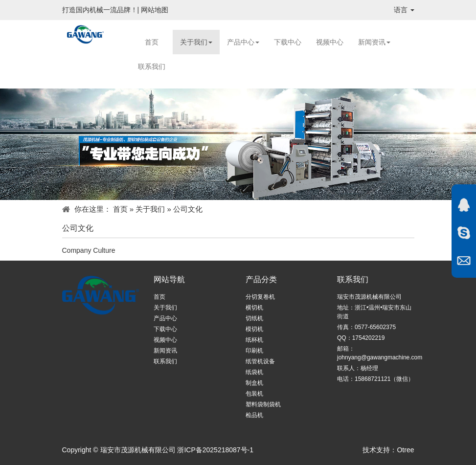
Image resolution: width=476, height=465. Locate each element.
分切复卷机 (260, 297)
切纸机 (254, 318)
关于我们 (196, 42)
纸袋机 (254, 372)
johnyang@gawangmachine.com (380, 357)
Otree (405, 450)
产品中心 (243, 42)
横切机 (254, 308)
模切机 (254, 329)
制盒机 (254, 383)
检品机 (254, 415)
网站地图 (155, 10)
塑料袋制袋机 (263, 404)
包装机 (254, 394)
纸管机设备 (260, 361)
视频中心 (330, 42)
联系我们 (152, 66)
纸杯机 (254, 340)
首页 (152, 42)
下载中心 (288, 42)
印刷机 (254, 351)
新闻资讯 (374, 42)
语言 (404, 10)
